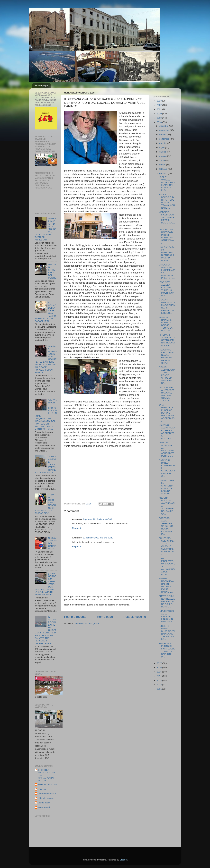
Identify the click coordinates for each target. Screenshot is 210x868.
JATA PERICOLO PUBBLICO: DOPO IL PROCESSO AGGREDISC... (167, 413)
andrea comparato (47, 794)
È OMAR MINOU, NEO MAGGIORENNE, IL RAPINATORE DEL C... (167, 306)
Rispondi (77, 528)
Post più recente (75, 617)
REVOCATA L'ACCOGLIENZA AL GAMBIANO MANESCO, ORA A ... (167, 356)
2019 (159, 118)
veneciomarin (45, 807)
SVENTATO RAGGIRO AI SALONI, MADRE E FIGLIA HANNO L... (167, 585)
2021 (159, 109)
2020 (159, 114)
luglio (162, 148)
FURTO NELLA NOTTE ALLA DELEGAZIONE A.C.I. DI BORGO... (167, 601)
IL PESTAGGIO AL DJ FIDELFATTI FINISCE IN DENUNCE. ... (167, 616)
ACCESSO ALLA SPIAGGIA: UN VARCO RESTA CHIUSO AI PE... (166, 526)
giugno (163, 152)
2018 (159, 122)
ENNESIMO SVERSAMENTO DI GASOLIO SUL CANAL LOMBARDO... (167, 546)
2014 (159, 676)
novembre (165, 130)
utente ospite (44, 803)
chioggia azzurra (46, 798)
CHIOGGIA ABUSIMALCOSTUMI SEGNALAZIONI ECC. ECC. (47, 775)
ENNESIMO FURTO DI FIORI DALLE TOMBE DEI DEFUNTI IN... (167, 650)
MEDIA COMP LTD (47, 785)
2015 (159, 672)
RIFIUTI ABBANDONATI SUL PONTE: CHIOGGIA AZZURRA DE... (167, 375)
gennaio (164, 173)
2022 (159, 105)
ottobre (163, 135)
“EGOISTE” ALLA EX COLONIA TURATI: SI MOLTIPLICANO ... (166, 289)
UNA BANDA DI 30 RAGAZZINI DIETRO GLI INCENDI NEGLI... (167, 254)
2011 (159, 689)
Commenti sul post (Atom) (87, 623)
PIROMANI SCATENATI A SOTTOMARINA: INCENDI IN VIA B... (167, 340)
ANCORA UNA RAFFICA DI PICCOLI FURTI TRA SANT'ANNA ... (166, 236)
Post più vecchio (135, 617)
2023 (159, 101)
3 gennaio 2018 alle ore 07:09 (97, 519)
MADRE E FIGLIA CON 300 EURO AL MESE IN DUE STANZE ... (167, 219)
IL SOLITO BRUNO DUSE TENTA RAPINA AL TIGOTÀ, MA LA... (167, 633)
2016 (159, 668)
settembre (165, 139)
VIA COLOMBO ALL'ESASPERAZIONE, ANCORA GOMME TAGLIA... (167, 394)
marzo (163, 165)
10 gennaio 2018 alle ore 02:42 (98, 538)
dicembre (164, 126)
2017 (159, 663)
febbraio (164, 169)
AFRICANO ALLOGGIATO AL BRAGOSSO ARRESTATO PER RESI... (167, 449)
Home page (42, 85)
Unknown (43, 789)
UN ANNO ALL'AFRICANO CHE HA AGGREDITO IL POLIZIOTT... (167, 432)
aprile (162, 160)
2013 (159, 680)
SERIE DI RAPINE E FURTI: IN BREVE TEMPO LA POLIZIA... (166, 324)
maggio (163, 156)
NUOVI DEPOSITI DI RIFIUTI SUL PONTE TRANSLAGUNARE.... (167, 201)
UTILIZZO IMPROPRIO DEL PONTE (52, 271)
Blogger (124, 860)
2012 (159, 685)
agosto (163, 143)
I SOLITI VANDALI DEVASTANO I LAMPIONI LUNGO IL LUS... (167, 184)
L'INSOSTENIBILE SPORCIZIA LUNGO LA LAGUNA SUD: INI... (167, 487)
